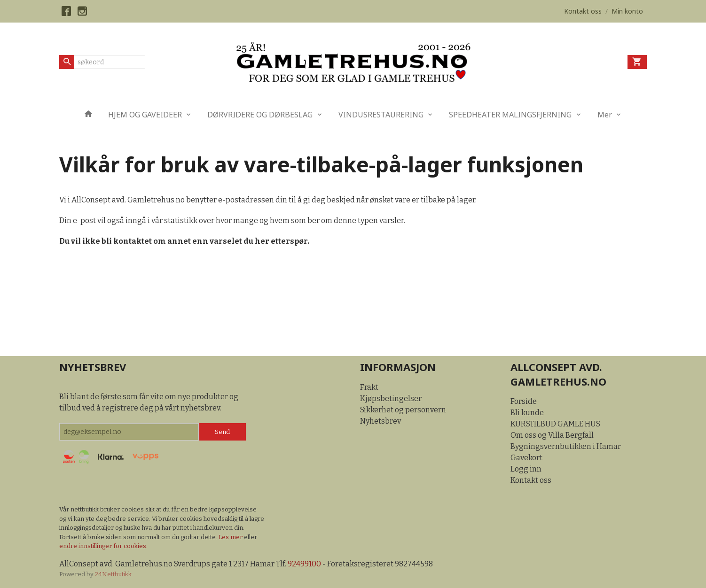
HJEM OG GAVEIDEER (145, 115)
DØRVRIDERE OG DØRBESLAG (260, 115)
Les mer (231, 537)
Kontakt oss (531, 480)
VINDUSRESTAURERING (381, 115)
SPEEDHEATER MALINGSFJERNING (510, 115)
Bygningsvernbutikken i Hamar (566, 446)
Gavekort (526, 458)
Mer (605, 115)
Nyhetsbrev (380, 421)
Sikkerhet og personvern (403, 410)
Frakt (369, 387)
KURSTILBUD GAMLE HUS (555, 424)
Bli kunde (527, 413)
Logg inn (526, 469)
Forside (524, 401)
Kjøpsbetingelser (391, 398)
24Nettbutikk (113, 574)
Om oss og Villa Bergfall (552, 435)
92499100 (304, 564)
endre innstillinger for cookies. (103, 546)
